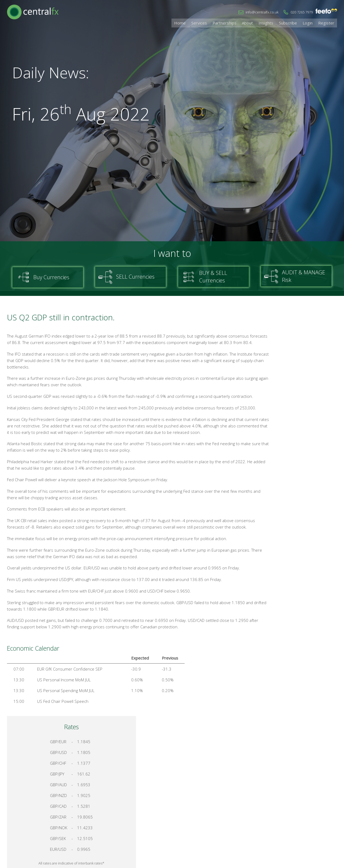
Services (214, 23)
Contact (261, 811)
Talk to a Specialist (301, 568)
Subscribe (294, 23)
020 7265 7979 (302, 12)
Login (311, 23)
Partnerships (237, 23)
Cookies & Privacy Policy (298, 811)
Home (198, 23)
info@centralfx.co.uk (262, 12)
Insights (274, 23)
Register (327, 23)
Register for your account (301, 587)
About (258, 23)
